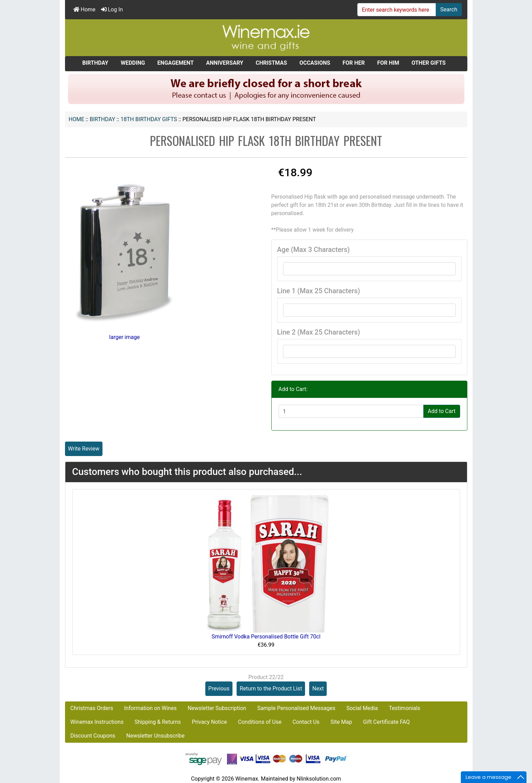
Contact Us (306, 722)
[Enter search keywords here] (397, 10)
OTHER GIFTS (429, 63)
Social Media (362, 708)
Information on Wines (150, 708)
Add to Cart (442, 411)
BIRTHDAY (102, 119)
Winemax (247, 779)
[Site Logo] (266, 37)
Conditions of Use (260, 722)
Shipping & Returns (158, 722)
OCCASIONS (315, 63)
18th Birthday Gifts (149, 119)
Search (449, 9)
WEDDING (133, 63)
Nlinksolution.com (319, 779)
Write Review (84, 449)
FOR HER (354, 63)
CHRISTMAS (271, 63)
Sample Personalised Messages (296, 708)
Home (84, 9)
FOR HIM (388, 63)
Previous (219, 689)
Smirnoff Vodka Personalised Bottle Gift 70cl (266, 637)
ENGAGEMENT (176, 63)
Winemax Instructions (97, 722)
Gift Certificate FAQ (387, 722)
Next (318, 689)
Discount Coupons (93, 736)
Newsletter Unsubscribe (155, 736)
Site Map (341, 722)
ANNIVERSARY (225, 63)
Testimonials (405, 708)
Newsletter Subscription (217, 708)
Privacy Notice (209, 722)
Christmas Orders (92, 708)
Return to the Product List (271, 689)
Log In (112, 9)
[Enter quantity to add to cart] (351, 411)
